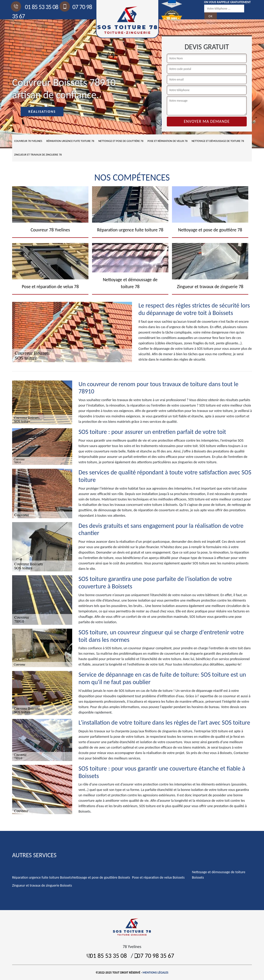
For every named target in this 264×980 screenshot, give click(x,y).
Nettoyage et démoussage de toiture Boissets (219, 875)
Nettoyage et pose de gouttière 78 (121, 141)
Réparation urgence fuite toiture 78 (70, 141)
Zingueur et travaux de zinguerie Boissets (42, 885)
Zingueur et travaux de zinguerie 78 (38, 155)
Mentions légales (155, 973)
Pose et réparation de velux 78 (167, 141)
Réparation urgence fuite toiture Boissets (42, 877)
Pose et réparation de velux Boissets (158, 877)
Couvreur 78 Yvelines (28, 141)
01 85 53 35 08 (35, 7)
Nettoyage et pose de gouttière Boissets (101, 877)
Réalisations (42, 112)
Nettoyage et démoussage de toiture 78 (218, 141)
